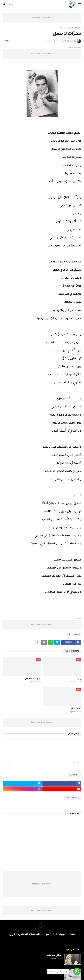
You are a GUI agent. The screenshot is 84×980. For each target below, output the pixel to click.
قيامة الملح (76, 709)
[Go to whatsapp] (77, 971)
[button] (80, 4)
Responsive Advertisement (42, 18)
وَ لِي (79, 679)
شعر (61, 28)
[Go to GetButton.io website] (77, 977)
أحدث (77, 763)
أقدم (7, 763)
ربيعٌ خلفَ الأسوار (33, 679)
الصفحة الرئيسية (73, 28)
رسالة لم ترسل (55, 970)
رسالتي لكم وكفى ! (53, 955)
